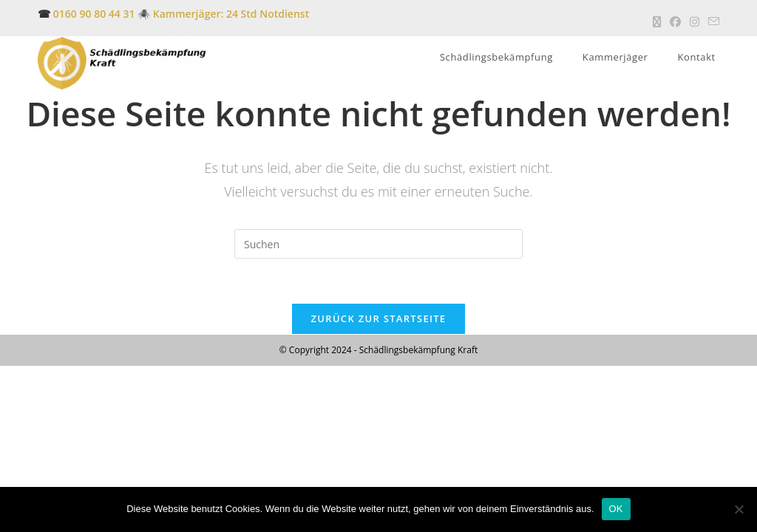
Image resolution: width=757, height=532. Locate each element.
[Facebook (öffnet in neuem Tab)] (675, 21)
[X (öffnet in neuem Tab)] (657, 21)
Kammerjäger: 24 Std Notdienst (230, 14)
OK (616, 509)
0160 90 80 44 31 (94, 14)
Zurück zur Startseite (379, 318)
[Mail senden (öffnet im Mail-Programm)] (712, 21)
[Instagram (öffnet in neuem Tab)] (695, 21)
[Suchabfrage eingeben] (378, 244)
